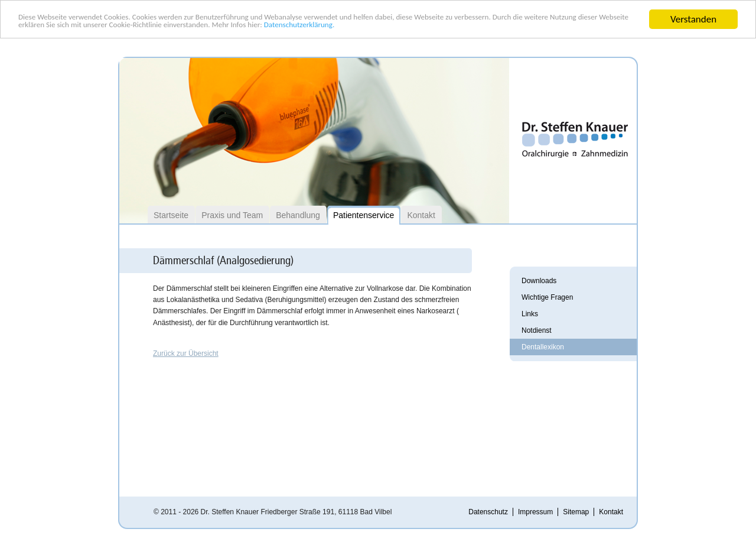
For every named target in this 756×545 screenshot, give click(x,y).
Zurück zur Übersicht (186, 353)
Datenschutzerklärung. (563, 30)
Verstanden (693, 19)
